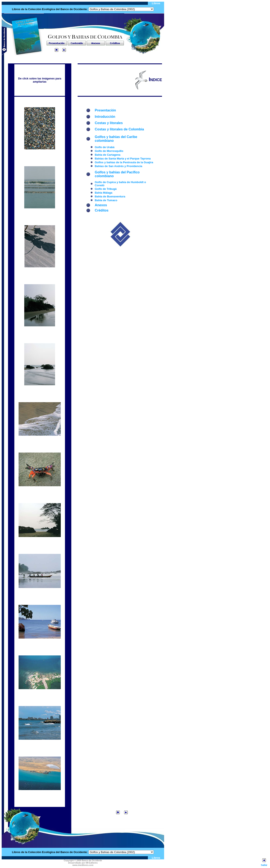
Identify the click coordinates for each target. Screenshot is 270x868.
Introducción (105, 117)
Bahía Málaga (103, 193)
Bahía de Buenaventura (110, 196)
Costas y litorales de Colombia (119, 129)
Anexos (101, 205)
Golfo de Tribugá (106, 189)
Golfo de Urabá (105, 147)
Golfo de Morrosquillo (109, 151)
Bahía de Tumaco (106, 200)
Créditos (102, 210)
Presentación (105, 110)
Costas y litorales (109, 123)
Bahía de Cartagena (107, 155)
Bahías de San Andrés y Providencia (118, 166)
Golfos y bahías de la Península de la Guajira (124, 162)
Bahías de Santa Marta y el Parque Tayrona (123, 159)
